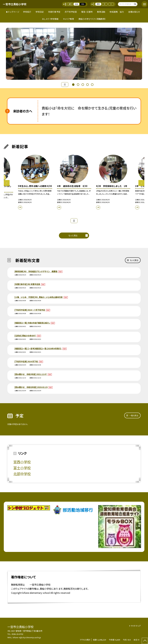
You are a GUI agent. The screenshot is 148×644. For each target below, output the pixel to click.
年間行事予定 (54, 12)
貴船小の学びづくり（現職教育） (92, 19)
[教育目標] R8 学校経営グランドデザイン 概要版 (36, 271)
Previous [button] (9, 55)
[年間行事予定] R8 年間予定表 (27, 284)
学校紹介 (27, 12)
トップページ (14, 12)
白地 (76, 4)
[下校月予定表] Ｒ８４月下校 (26, 361)
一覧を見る (134, 415)
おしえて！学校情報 (50, 19)
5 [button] (92, 84)
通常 (70, 4)
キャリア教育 (68, 19)
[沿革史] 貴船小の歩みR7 (25, 336)
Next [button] (139, 55)
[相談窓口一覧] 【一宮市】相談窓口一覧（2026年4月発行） (38, 349)
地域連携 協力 (117, 12)
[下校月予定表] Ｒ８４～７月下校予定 (30, 310)
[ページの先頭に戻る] (145, 641)
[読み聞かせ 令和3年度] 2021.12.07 (31, 374)
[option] (74, 54)
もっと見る (73, 235)
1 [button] (73, 84)
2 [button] (78, 84)
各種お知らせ (134, 12)
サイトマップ (136, 626)
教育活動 (101, 12)
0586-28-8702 (17, 634)
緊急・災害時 (87, 12)
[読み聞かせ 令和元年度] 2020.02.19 (31, 387)
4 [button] (87, 84)
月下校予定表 (71, 12)
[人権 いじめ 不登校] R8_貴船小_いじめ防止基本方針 (39, 297)
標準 (98, 4)
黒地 (83, 4)
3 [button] (83, 84)
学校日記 (40, 12)
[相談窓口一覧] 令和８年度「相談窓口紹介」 (32, 323)
